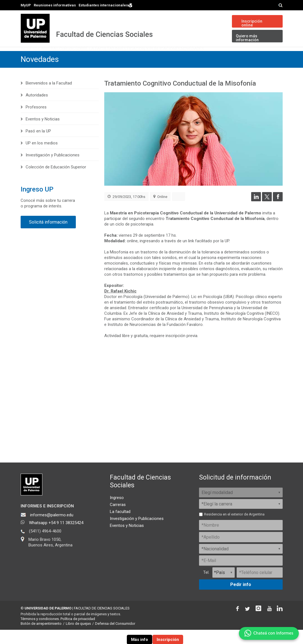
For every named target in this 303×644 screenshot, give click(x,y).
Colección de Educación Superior (56, 181)
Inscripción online (252, 23)
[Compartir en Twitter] (267, 214)
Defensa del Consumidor (115, 638)
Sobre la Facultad (137, 57)
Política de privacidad (78, 633)
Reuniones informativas (55, 5)
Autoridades (37, 109)
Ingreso (35, 57)
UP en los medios (42, 157)
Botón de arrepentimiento (41, 638)
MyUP (26, 5)
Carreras (66, 57)
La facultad (120, 526)
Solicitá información (48, 236)
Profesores (36, 121)
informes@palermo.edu (52, 529)
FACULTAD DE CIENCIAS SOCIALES (102, 623)
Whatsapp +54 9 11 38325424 (56, 537)
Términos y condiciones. (40, 633)
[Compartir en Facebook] (278, 214)
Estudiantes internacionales (106, 5)
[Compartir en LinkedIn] (256, 214)
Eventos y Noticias (43, 133)
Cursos (96, 57)
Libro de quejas (78, 638)
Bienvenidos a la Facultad (49, 97)
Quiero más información (247, 38)
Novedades (264, 57)
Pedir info (241, 599)
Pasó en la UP (38, 145)
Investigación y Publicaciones (205, 57)
